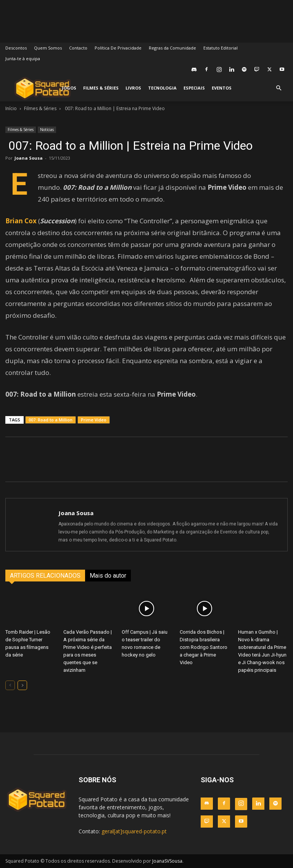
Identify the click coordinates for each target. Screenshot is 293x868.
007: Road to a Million (51, 420)
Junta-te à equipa (23, 58)
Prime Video (94, 420)
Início (11, 108)
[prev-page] (10, 685)
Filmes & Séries (101, 88)
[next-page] (22, 685)
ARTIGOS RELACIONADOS (45, 576)
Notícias (47, 130)
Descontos (16, 48)
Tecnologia (162, 88)
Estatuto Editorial (221, 48)
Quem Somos (48, 48)
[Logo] (43, 88)
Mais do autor (108, 576)
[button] (279, 88)
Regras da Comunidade (172, 48)
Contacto (78, 48)
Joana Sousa (29, 158)
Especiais (194, 88)
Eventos (222, 88)
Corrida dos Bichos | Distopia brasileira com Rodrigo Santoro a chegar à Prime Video (204, 647)
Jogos (69, 88)
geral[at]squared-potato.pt (134, 831)
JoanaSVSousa (167, 861)
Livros (133, 88)
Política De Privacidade (118, 48)
